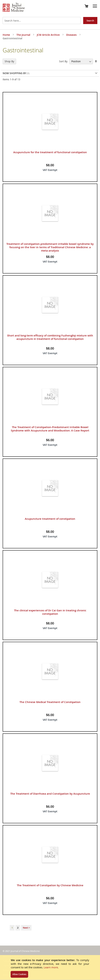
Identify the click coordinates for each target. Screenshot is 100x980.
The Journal (24, 35)
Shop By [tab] (9, 61)
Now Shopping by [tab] (14, 73)
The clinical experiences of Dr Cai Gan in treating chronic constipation (50, 612)
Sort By (63, 61)
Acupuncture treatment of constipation (50, 519)
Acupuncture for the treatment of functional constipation (50, 152)
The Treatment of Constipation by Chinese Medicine (50, 885)
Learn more (51, 967)
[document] (50, 967)
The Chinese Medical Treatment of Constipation (50, 702)
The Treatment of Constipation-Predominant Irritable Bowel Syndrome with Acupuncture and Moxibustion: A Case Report (50, 429)
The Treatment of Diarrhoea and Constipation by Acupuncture (50, 794)
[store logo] (14, 8)
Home (7, 35)
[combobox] (42, 21)
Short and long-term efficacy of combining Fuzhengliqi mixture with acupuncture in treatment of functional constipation (50, 337)
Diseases (72, 35)
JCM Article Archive (49, 35)
